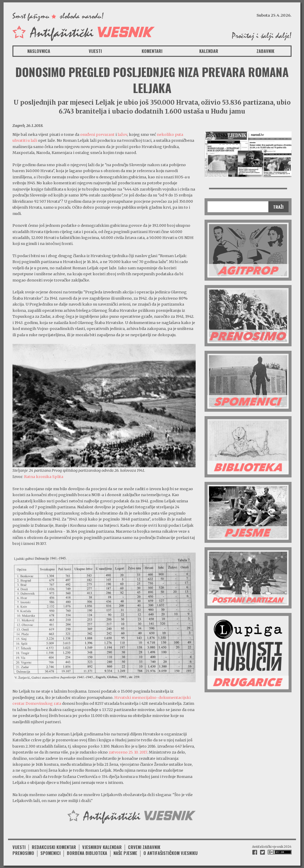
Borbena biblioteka (87, 853)
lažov (122, 134)
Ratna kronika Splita (44, 477)
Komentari (152, 51)
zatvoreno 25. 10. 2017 (128, 752)
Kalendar (209, 51)
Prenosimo (23, 853)
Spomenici (50, 853)
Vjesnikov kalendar (102, 847)
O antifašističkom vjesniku (171, 853)
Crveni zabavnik (144, 847)
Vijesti (95, 51)
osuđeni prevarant (98, 134)
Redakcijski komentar (54, 847)
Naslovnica (39, 51)
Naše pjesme (125, 853)
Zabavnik (265, 51)
